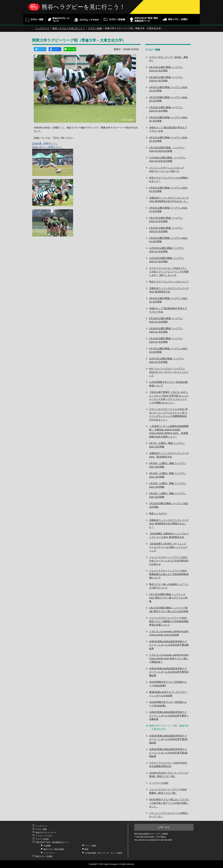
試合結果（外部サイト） (45, 143)
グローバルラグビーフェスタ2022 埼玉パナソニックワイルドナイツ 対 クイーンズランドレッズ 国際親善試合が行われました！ (168, 414)
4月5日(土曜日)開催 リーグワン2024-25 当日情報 (168, 89)
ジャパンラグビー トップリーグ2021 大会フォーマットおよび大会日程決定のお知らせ (169, 561)
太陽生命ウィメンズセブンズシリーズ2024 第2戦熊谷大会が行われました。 (169, 200)
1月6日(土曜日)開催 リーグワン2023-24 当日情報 (168, 240)
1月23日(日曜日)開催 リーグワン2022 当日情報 (169, 505)
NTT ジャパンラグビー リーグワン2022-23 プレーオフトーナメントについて (169, 372)
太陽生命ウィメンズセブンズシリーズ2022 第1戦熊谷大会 (169, 455)
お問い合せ (164, 827)
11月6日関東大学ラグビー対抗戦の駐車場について (168, 384)
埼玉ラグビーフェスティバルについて (169, 282)
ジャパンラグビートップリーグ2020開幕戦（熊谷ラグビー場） (168, 791)
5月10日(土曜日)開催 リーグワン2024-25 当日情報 (166, 69)
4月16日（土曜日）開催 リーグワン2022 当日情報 (168, 465)
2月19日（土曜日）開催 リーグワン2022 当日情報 (168, 495)
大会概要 (47, 846)
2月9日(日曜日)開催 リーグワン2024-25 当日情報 (168, 119)
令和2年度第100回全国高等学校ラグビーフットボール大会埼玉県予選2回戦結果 (168, 739)
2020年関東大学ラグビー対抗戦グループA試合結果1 (168, 704)
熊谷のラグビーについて (46, 833)
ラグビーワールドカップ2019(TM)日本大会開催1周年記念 (168, 765)
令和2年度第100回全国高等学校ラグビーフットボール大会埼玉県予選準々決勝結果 (169, 716)
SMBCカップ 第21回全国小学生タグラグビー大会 (168, 129)
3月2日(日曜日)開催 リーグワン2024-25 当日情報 (168, 99)
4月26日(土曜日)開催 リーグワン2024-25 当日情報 (166, 79)
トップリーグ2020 (159, 783)
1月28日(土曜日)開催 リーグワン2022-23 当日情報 (166, 330)
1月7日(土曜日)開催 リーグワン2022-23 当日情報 (168, 350)
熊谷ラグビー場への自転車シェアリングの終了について (169, 586)
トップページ (42, 28)
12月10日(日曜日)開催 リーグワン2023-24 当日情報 (167, 260)
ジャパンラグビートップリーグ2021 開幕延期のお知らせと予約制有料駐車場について (169, 574)
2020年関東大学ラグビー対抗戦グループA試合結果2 (168, 684)
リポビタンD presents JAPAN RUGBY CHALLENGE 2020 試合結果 (169, 633)
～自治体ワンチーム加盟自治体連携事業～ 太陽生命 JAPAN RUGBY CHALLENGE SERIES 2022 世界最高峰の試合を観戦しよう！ (169, 431)
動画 (87, 849)
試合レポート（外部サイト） (47, 147)
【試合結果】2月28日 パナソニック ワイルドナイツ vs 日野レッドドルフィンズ (168, 547)
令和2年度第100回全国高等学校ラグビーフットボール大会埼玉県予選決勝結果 (169, 645)
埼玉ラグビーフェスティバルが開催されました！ (169, 179)
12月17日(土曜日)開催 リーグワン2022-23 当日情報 (167, 360)
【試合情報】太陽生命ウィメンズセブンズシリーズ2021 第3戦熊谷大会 (169, 535)
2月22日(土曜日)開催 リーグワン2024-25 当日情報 (166, 109)
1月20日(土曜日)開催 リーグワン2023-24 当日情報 (166, 230)
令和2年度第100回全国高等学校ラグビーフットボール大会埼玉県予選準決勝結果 (169, 672)
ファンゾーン (49, 853)
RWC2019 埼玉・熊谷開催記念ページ (52, 842)
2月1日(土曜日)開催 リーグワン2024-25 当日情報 (168, 139)
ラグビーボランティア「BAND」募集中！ (169, 59)
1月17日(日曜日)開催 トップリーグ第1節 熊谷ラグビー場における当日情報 (169, 610)
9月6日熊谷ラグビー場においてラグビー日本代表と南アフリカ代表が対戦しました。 (169, 803)
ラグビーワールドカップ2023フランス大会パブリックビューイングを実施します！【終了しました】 (169, 272)
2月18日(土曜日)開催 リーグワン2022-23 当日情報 (166, 320)
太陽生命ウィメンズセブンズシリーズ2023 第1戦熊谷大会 (169, 290)
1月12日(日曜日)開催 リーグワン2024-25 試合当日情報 (167, 149)
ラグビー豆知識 (42, 839)
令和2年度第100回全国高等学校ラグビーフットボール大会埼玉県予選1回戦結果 (168, 753)
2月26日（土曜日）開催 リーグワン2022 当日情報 (168, 485)
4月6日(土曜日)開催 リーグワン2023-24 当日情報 (168, 190)
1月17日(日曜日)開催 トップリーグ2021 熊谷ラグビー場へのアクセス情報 (168, 598)
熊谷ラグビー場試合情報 (54, 849)
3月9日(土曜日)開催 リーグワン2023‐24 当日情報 (168, 210)
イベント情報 (90, 846)
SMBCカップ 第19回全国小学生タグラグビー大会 (168, 310)
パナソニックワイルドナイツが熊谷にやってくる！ (169, 815)
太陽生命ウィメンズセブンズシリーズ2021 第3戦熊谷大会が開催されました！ (169, 524)
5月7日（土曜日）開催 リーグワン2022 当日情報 (167, 445)
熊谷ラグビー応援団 (44, 856)
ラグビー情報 (95, 28)
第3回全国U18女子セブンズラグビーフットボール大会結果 (168, 694)
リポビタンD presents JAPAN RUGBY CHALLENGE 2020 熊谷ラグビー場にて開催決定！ (169, 658)
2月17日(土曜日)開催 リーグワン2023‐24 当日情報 (166, 220)
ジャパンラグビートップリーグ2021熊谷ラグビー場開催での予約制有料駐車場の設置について (169, 621)
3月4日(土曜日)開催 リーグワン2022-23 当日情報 (168, 300)
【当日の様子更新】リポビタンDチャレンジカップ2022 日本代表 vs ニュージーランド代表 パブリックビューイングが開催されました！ (169, 397)
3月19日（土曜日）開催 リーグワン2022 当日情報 (168, 475)
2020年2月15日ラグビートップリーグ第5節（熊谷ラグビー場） (169, 775)
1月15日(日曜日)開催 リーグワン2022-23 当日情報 (166, 340)
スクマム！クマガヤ (44, 836)
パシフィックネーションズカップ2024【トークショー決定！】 (167, 169)
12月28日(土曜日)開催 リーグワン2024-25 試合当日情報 (168, 159)
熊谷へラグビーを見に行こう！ (83, 7)
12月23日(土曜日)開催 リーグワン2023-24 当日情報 (167, 250)
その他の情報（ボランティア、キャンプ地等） (104, 853)
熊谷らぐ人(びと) (158, 513)
